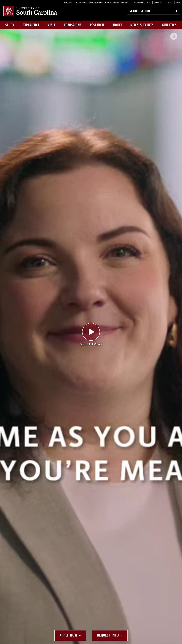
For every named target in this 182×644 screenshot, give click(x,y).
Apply (170, 3)
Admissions (73, 25)
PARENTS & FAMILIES (121, 3)
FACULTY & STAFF (96, 3)
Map (149, 3)
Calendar (139, 3)
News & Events (142, 25)
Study (10, 25)
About (117, 25)
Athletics (169, 25)
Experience (31, 25)
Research (97, 25)
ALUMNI (108, 3)
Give (178, 3)
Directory (159, 3)
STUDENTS (83, 3)
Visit (52, 25)
